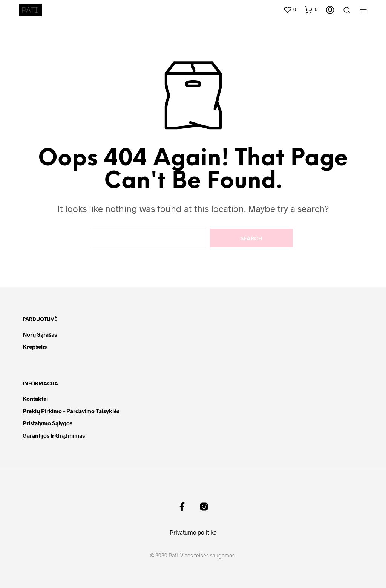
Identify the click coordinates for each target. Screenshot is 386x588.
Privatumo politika (193, 532)
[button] (289, 9)
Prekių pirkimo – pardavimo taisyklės (71, 411)
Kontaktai (35, 399)
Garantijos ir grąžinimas (54, 435)
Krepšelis (35, 347)
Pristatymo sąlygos (47, 423)
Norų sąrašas (40, 334)
